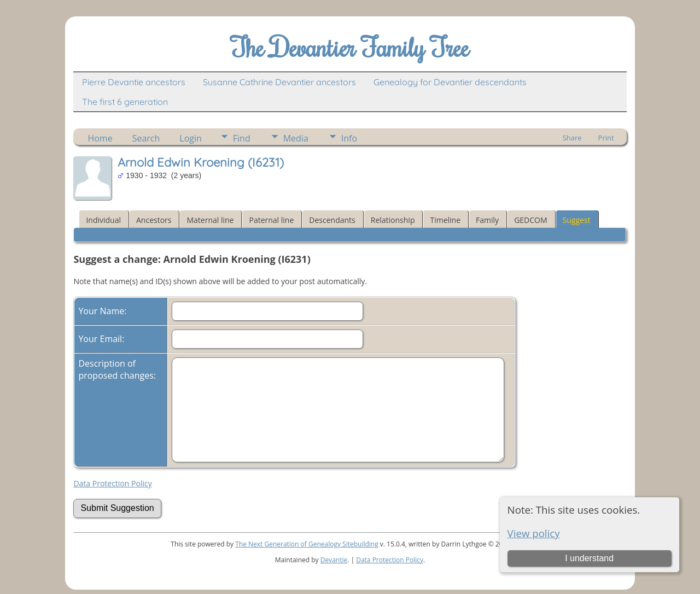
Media (296, 138)
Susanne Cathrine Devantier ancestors (279, 82)
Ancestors (154, 220)
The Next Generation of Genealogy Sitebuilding (307, 544)
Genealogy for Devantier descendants (450, 82)
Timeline (445, 220)
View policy (534, 533)
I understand (589, 558)
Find (242, 138)
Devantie (334, 560)
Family (487, 220)
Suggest (577, 220)
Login (191, 138)
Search (146, 138)
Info (349, 138)
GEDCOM (530, 220)
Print (606, 138)
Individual (103, 220)
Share (572, 138)
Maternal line (210, 220)
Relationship (393, 220)
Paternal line (271, 220)
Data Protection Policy (112, 483)
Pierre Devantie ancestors (134, 82)
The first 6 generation (125, 102)
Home (100, 138)
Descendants (332, 220)
